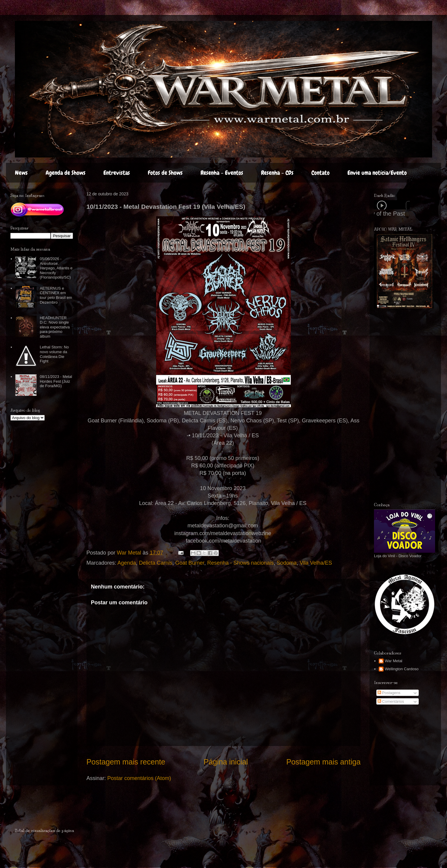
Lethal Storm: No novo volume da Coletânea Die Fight (54, 354)
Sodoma (287, 563)
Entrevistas (117, 173)
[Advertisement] (393, 405)
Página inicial (226, 762)
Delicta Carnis (156, 563)
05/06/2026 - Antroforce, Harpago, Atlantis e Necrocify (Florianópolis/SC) (56, 268)
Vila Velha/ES (316, 563)
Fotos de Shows (165, 173)
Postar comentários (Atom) (139, 778)
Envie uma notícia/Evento (377, 173)
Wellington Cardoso (402, 669)
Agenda (127, 563)
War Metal (394, 661)
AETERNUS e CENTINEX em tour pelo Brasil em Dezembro (56, 295)
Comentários (391, 701)
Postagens (389, 693)
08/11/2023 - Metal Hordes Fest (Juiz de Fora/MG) (56, 381)
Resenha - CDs (277, 173)
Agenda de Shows (66, 173)
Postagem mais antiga (323, 762)
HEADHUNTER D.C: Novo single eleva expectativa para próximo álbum (55, 327)
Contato (320, 173)
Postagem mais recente (126, 762)
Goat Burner (190, 563)
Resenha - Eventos (222, 173)
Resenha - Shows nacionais (240, 563)
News (21, 173)
